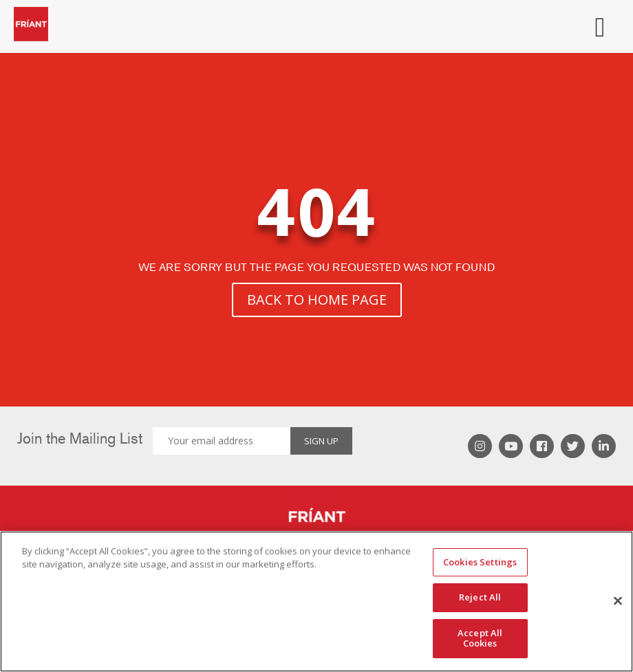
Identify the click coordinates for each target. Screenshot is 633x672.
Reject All (480, 597)
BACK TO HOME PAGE (317, 300)
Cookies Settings (480, 562)
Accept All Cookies (480, 638)
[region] (316, 601)
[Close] (618, 601)
